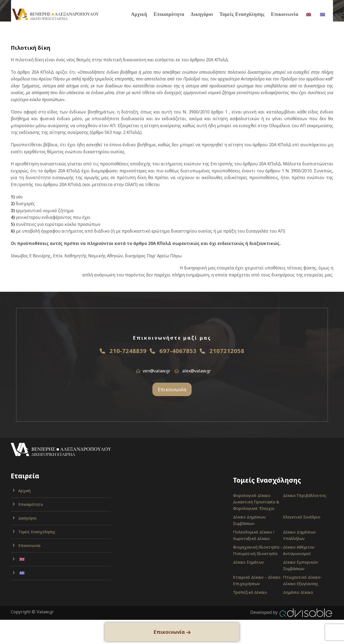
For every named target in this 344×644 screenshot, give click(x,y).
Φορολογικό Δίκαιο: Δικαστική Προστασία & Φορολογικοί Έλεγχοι (256, 502)
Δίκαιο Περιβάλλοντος (305, 495)
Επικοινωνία (285, 14)
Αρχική (139, 14)
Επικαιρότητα (169, 14)
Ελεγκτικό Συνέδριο (302, 517)
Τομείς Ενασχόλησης (242, 14)
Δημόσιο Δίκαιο (298, 592)
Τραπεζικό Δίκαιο (250, 592)
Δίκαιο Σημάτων (248, 562)
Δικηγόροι (202, 14)
